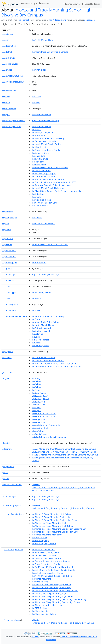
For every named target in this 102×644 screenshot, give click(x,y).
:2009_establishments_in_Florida (48, 179)
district (7, 52)
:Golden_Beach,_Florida (44, 141)
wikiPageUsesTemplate (14, 316)
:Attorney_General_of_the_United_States (51, 185)
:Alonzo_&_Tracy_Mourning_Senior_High (51, 517)
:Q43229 (39, 405)
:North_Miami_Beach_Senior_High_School (52, 576)
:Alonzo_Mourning (41, 171)
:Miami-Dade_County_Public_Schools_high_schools (56, 191)
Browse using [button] (28, 3)
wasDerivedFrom (12, 485)
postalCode (9, 91)
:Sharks (36, 197)
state (6, 97)
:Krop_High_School (42, 200)
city (5, 40)
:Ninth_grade (39, 70)
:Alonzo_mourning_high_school (47, 535)
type (6, 115)
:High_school (39, 162)
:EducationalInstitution (44, 414)
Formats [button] (44, 3)
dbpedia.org (90, 20)
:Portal (36, 319)
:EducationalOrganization (46, 425)
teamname (9, 310)
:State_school (39, 135)
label (6, 443)
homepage (9, 274)
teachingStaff (10, 304)
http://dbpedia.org (57, 20)
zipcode (7, 352)
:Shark (36, 103)
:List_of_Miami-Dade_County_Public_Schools (53, 570)
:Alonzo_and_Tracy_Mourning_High (49, 523)
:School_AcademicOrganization (49, 437)
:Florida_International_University (48, 138)
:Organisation (39, 419)
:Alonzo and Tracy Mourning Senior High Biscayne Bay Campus (64, 449)
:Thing (36, 378)
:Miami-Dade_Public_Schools (46, 322)
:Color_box (38, 334)
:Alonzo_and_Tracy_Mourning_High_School (52, 526)
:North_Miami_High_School (45, 203)
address (7, 34)
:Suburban (38, 194)
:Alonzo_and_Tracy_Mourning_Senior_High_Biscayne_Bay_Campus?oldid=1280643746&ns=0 (63, 488)
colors (7, 230)
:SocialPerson (39, 393)
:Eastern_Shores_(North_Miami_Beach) (51, 561)
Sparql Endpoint (91, 4)
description (9, 46)
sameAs (7, 449)
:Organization (41, 428)
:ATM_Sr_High (39, 538)
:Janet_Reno (38, 156)
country (7, 239)
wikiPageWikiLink (12, 127)
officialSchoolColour (13, 82)
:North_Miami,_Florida (43, 40)
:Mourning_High (40, 541)
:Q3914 (38, 402)
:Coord (36, 337)
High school (23, 20)
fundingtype (9, 262)
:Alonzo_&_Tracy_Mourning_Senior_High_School (55, 520)
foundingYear (10, 64)
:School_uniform (40, 153)
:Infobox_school (40, 340)
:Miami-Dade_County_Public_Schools (50, 52)
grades (7, 70)
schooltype (9, 292)
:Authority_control (41, 328)
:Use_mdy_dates (40, 346)
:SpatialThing (39, 434)
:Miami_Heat (39, 147)
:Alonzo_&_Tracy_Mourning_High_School (51, 514)
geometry (8, 467)
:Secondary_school (41, 115)
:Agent (36, 390)
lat (5, 473)
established (9, 257)
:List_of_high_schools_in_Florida (47, 573)
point (7, 372)
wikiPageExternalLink (14, 121)
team (6, 103)
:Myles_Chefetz (40, 582)
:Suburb (37, 218)
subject (7, 358)
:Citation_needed (41, 331)
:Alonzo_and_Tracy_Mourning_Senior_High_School (56, 532)
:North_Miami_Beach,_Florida (46, 144)
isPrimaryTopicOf (12, 505)
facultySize (9, 58)
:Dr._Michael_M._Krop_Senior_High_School (52, 567)
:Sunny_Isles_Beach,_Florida (46, 150)
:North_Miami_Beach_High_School (49, 188)
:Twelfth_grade (40, 159)
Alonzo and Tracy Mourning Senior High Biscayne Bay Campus (46, 12)
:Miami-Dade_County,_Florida (46, 552)
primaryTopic (12, 620)
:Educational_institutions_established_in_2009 (54, 182)
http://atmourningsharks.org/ (45, 121)
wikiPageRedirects (14, 514)
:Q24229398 (40, 399)
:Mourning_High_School (44, 544)
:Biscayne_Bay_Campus (44, 173)
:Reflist (36, 343)
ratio (6, 286)
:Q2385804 (40, 396)
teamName (9, 109)
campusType (10, 218)
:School (36, 381)
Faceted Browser (72, 4)
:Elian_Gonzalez (40, 206)
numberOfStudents (13, 76)
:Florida (36, 97)
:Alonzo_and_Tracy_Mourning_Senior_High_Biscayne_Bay (59, 529)
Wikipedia (35, 637)
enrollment (9, 251)
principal (8, 280)
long (6, 479)
